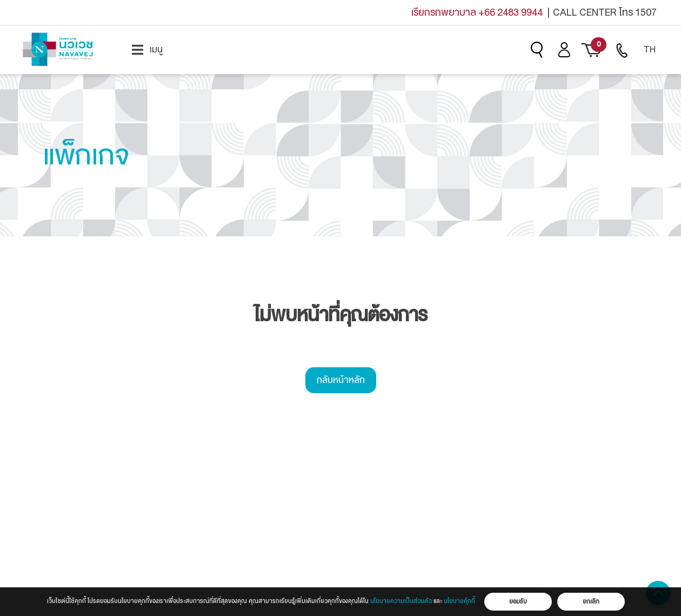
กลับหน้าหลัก (341, 380)
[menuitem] (147, 50)
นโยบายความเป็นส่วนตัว (401, 601)
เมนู (147, 50)
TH (650, 49)
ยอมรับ (518, 602)
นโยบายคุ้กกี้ (459, 601)
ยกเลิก (591, 602)
